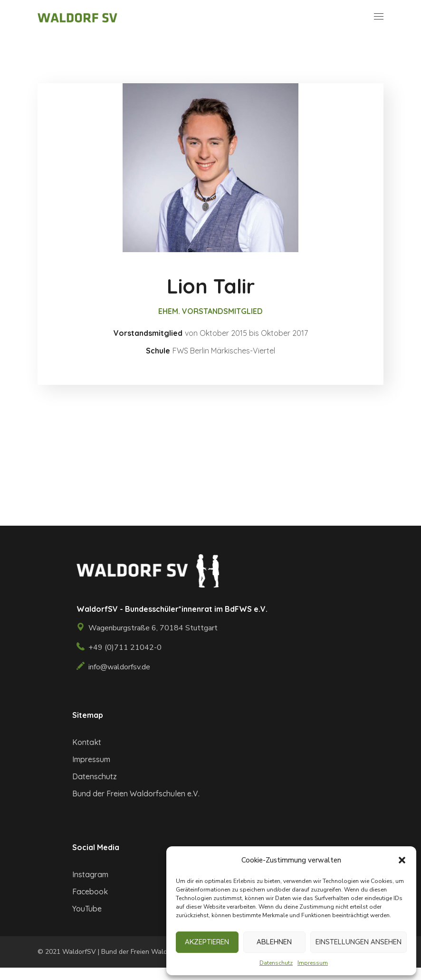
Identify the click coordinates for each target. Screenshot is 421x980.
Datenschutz (276, 963)
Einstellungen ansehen (359, 942)
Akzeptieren (207, 942)
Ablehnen (274, 942)
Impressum (313, 963)
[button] (402, 860)
